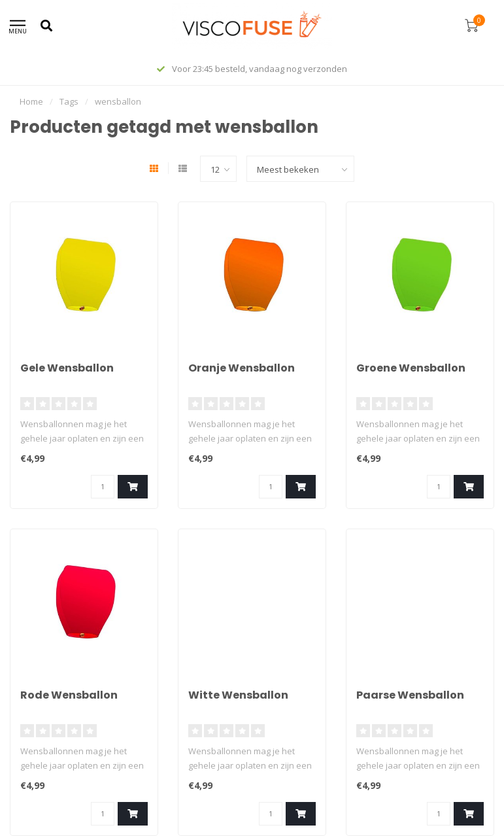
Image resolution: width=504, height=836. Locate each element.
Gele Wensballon (67, 368)
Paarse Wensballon (410, 695)
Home (31, 101)
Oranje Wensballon (242, 368)
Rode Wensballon (69, 695)
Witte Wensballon (238, 695)
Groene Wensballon (411, 368)
